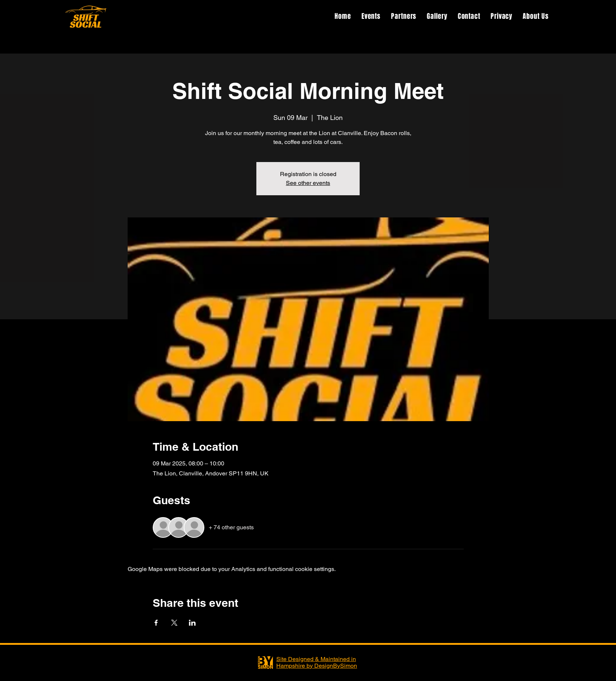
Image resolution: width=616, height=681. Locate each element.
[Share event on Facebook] (156, 623)
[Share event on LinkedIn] (192, 623)
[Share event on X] (174, 623)
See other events (308, 183)
